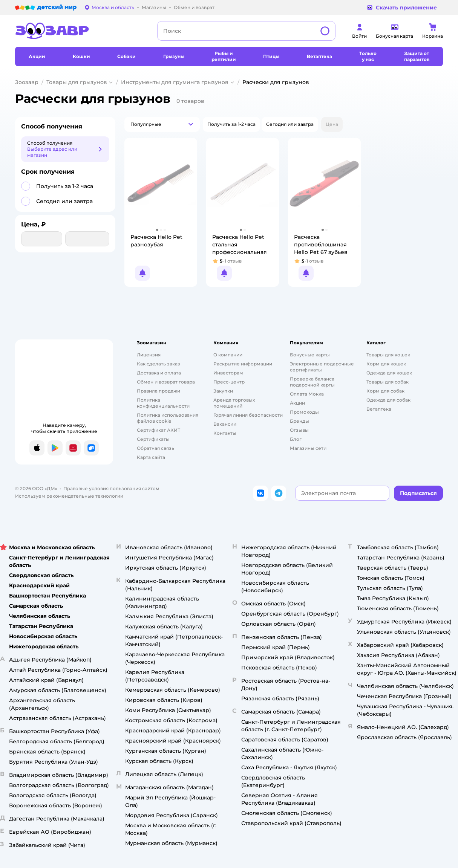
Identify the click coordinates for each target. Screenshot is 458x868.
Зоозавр (27, 82)
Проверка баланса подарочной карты (312, 382)
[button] (162, 124)
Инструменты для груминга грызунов (175, 82)
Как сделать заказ (159, 364)
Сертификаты (153, 439)
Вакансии (225, 424)
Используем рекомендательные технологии (69, 496)
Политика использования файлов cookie (168, 418)
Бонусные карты (310, 355)
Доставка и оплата (159, 373)
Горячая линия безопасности (248, 415)
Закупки (223, 391)
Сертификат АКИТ (159, 430)
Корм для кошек (386, 364)
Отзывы (299, 430)
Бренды (299, 421)
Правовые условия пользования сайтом (111, 488)
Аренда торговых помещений (234, 403)
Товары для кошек (388, 355)
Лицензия (149, 355)
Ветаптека (379, 409)
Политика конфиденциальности (163, 403)
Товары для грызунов (77, 82)
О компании (228, 355)
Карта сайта (151, 457)
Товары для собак (388, 382)
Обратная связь (155, 448)
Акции (297, 403)
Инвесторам (228, 373)
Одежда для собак (388, 400)
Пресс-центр (229, 382)
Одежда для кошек (389, 373)
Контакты (225, 433)
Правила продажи (159, 391)
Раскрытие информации (243, 364)
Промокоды (304, 412)
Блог (296, 439)
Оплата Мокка (307, 394)
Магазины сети (308, 448)
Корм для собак (385, 391)
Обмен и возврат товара (166, 382)
